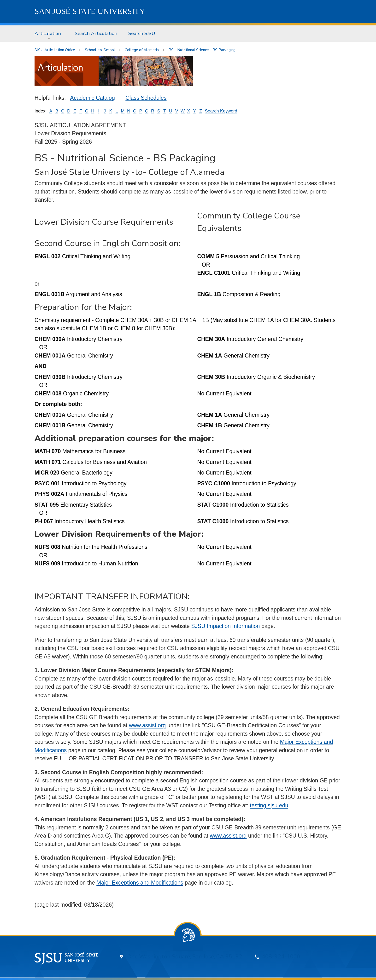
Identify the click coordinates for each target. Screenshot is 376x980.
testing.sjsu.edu (269, 805)
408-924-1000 (281, 957)
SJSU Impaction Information (225, 626)
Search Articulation (96, 33)
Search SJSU (142, 33)
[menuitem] (49, 34)
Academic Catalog (92, 98)
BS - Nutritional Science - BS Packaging (202, 50)
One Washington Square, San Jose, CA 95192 (185, 957)
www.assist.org (147, 725)
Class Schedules (146, 98)
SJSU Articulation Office (55, 50)
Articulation (48, 33)
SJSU (90, 11)
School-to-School (100, 50)
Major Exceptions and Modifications (140, 883)
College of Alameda (142, 50)
